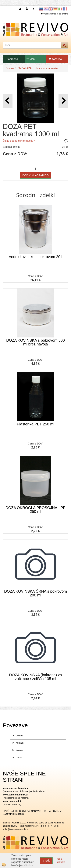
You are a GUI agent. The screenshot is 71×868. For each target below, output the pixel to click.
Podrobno (11, 59)
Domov (10, 68)
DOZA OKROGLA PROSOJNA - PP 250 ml (35, 510)
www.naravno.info (13, 801)
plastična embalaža (46, 68)
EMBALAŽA (25, 68)
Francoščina (65, 9)
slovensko (41, 9)
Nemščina (55, 9)
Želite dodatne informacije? (19, 141)
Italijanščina (60, 9)
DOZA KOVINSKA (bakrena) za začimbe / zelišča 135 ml (35, 677)
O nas (19, 758)
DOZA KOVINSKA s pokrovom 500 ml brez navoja (35, 342)
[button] (63, 101)
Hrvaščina (46, 9)
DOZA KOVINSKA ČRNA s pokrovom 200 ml (35, 593)
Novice (19, 750)
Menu (31, 59)
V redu (46, 861)
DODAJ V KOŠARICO (35, 175)
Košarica (55, 59)
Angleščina (51, 9)
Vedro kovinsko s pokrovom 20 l (35, 257)
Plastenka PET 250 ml (36, 424)
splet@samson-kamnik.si (16, 829)
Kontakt (20, 743)
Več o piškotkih (61, 860)
